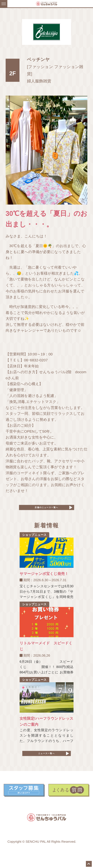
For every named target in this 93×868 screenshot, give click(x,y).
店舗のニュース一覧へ (47, 510)
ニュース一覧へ (46, 760)
